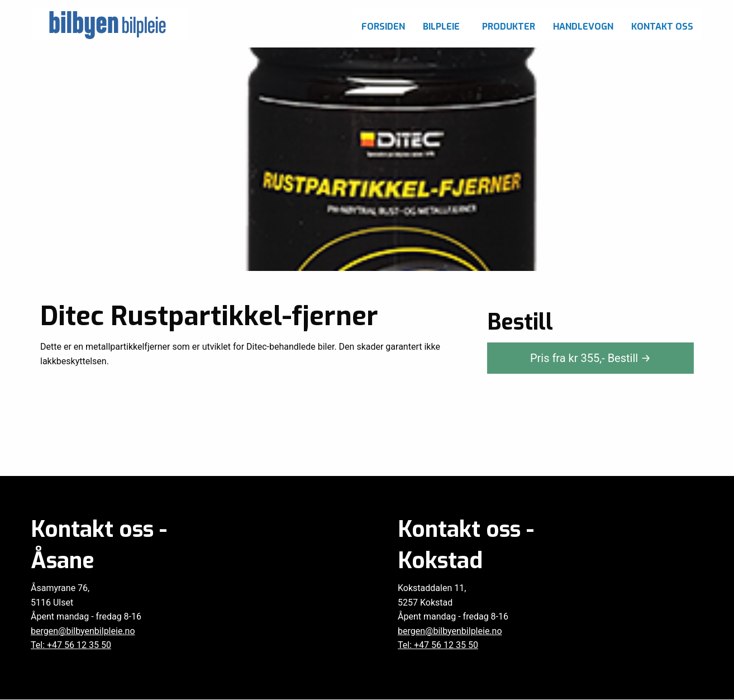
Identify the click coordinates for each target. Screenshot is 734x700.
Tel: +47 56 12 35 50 (71, 645)
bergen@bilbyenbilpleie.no (83, 631)
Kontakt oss (662, 27)
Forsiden (383, 27)
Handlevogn (583, 27)
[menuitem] (383, 24)
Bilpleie (441, 27)
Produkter (509, 27)
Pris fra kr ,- (590, 358)
